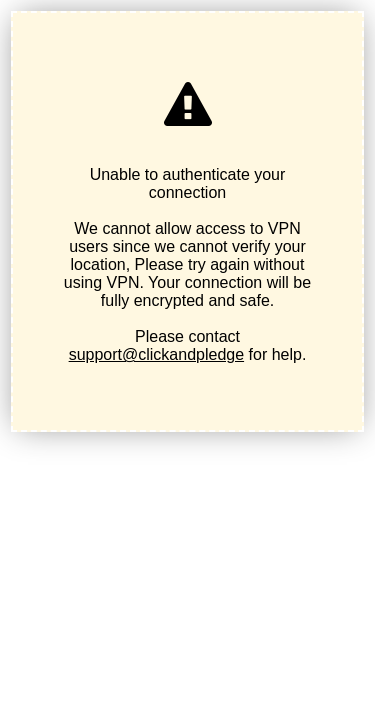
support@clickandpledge (156, 354)
